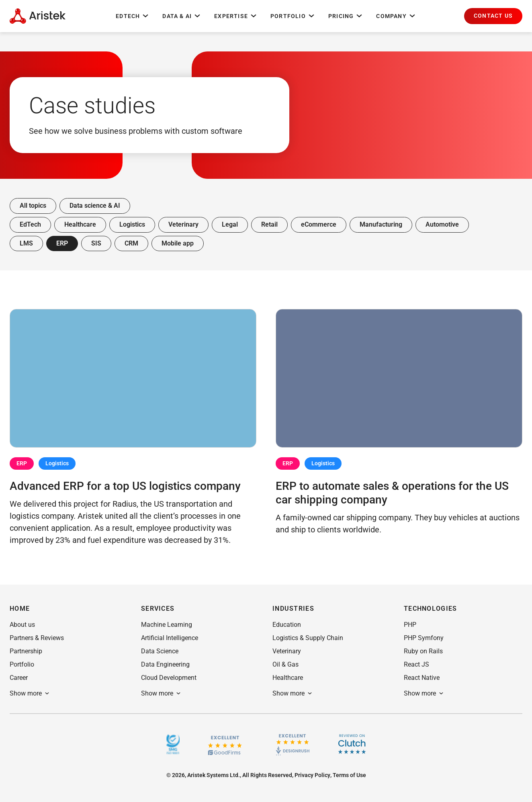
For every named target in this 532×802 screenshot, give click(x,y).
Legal (230, 224)
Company (396, 16)
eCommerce (319, 224)
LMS (26, 243)
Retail (269, 224)
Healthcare (80, 224)
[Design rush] (293, 744)
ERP (62, 243)
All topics (33, 206)
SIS (96, 243)
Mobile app (178, 243)
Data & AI (182, 16)
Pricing (346, 16)
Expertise (236, 16)
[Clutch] (352, 744)
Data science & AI (95, 206)
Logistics (132, 224)
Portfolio (293, 16)
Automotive (442, 224)
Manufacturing (381, 224)
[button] (493, 16)
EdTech (133, 16)
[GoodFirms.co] (225, 744)
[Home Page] (38, 16)
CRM (131, 243)
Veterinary (183, 224)
